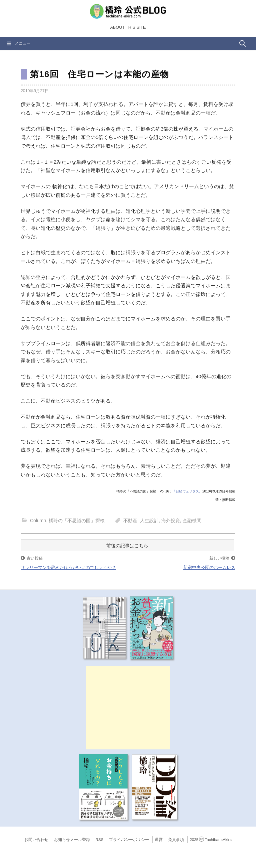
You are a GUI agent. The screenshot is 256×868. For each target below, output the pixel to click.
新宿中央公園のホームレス (209, 567)
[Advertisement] (128, 708)
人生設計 (149, 521)
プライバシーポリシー (129, 840)
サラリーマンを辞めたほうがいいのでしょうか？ (68, 567)
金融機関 (192, 521)
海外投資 (171, 521)
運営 (159, 840)
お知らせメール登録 (72, 840)
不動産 (130, 521)
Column (38, 521)
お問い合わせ (36, 840)
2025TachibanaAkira (211, 840)
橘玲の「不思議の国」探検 (77, 521)
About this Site (128, 27)
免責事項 (176, 840)
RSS (99, 840)
